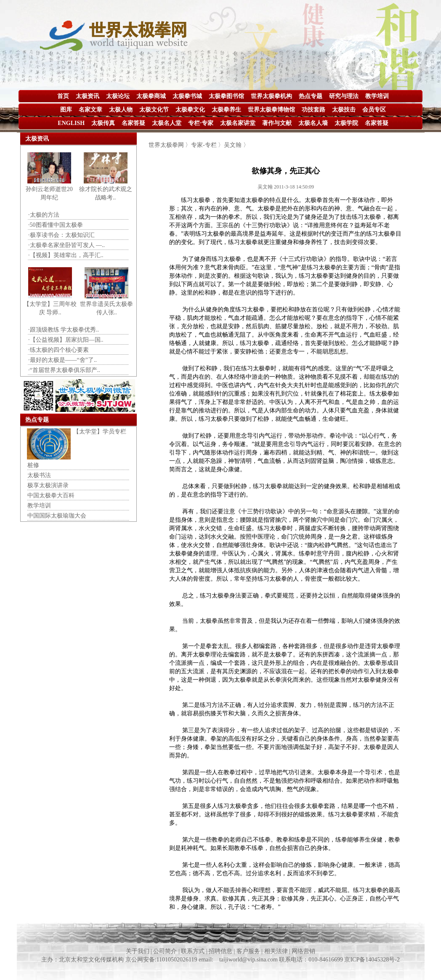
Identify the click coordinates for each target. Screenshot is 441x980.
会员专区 (374, 110)
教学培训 (377, 96)
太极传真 (103, 123)
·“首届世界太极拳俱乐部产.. (64, 370)
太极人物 (121, 110)
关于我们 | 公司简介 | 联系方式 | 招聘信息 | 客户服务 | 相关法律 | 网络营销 (221, 951)
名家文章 (90, 110)
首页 (63, 96)
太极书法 (39, 475)
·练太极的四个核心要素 (58, 350)
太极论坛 (118, 96)
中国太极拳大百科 (51, 495)
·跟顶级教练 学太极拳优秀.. (64, 330)
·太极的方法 (44, 215)
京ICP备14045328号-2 (372, 960)
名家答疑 (133, 123)
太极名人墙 (313, 123)
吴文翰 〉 (236, 145)
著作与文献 (277, 123)
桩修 (33, 465)
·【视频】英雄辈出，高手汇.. (66, 255)
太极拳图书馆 (226, 96)
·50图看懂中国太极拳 (56, 225)
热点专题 (311, 96)
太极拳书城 (187, 96)
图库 (66, 110)
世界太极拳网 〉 (170, 145)
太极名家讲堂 (238, 123)
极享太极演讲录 (48, 485)
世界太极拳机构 (271, 96)
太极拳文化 (190, 110)
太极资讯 (88, 96)
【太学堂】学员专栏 (100, 432)
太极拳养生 (226, 110)
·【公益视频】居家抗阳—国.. (66, 340)
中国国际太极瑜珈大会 (57, 516)
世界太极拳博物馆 (271, 110)
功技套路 (313, 110)
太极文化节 (154, 110)
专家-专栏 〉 (207, 145)
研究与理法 (344, 96)
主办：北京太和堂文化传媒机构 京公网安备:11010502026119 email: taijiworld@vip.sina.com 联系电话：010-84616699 (193, 960)
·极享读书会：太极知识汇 (61, 235)
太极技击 (344, 110)
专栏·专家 (201, 123)
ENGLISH (71, 123)
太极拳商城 (151, 96)
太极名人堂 (167, 123)
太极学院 (346, 123)
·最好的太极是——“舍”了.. (62, 360)
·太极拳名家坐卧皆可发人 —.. (66, 245)
